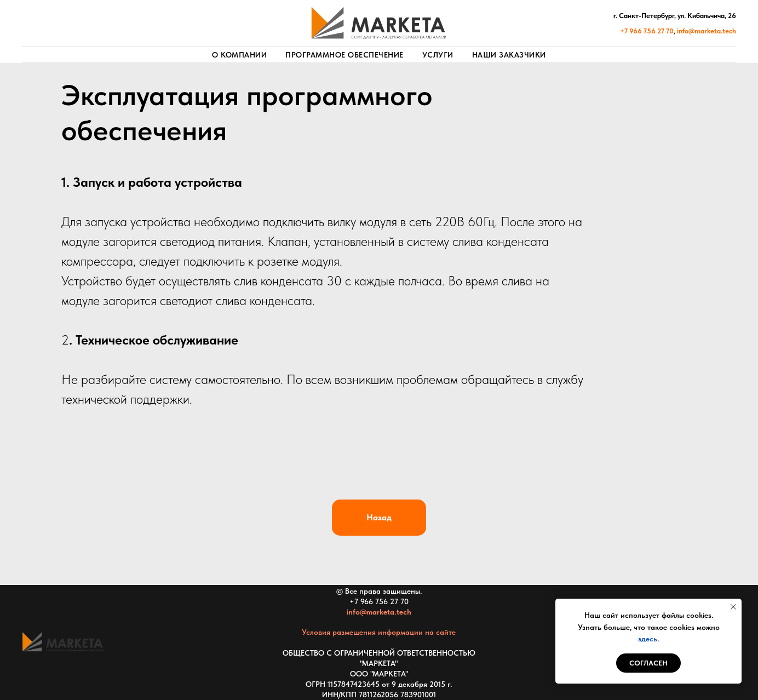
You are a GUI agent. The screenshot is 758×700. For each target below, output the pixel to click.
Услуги (438, 55)
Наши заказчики (509, 55)
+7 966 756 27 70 (379, 601)
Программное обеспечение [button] (344, 55)
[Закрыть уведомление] (733, 607)
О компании (239, 55)
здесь (648, 639)
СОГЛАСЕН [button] (648, 663)
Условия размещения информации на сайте (379, 632)
